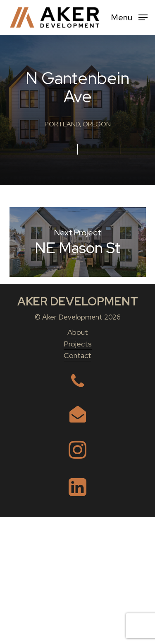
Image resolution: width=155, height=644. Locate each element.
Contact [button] (77, 482)
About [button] (78, 459)
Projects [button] (78, 471)
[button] (129, 17)
